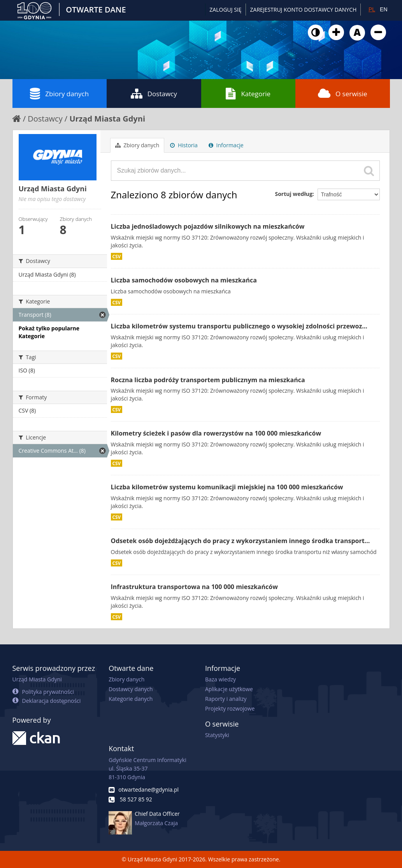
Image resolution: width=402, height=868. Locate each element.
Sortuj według (293, 194)
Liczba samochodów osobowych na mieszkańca (184, 280)
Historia (184, 145)
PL (372, 9)
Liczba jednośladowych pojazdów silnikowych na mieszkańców (208, 226)
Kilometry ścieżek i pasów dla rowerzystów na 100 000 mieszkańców (216, 433)
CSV (117, 256)
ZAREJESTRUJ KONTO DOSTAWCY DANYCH (304, 10)
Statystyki (217, 735)
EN (384, 9)
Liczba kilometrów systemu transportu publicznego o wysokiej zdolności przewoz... (239, 326)
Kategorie (248, 94)
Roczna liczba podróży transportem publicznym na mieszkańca (208, 380)
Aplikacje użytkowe (229, 689)
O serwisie (343, 94)
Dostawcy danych (131, 689)
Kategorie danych (131, 699)
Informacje (226, 145)
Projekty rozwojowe (230, 708)
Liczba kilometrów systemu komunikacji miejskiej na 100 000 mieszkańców (227, 487)
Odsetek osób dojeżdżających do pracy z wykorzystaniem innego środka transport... (240, 541)
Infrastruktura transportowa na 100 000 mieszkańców (194, 587)
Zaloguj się (225, 10)
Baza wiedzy (220, 679)
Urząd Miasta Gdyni (107, 119)
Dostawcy (154, 94)
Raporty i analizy (226, 699)
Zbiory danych (59, 94)
